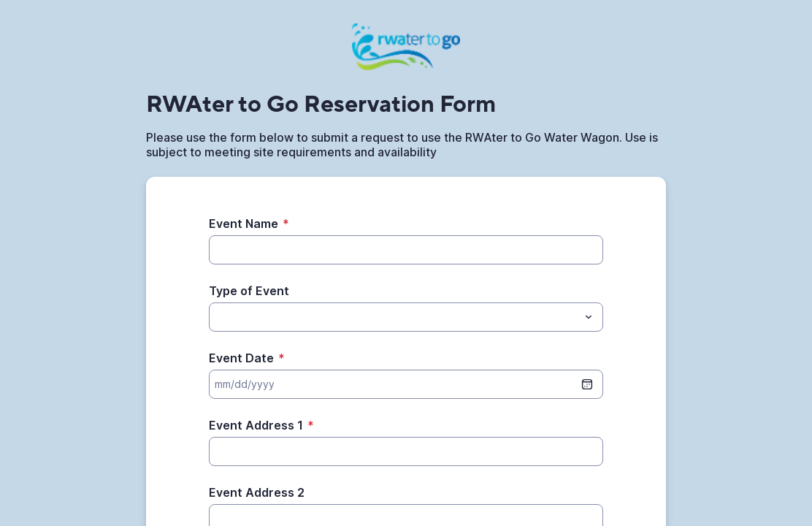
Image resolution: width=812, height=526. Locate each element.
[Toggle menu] (589, 317)
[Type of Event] (394, 317)
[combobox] (406, 317)
